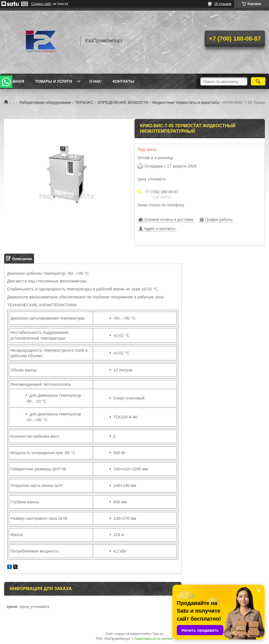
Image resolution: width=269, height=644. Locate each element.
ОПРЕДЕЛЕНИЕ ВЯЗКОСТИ (123, 102)
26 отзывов (223, 4)
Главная (15, 81)
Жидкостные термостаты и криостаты (186, 102)
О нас (95, 81)
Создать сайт (41, 4)
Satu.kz (158, 634)
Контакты (123, 81)
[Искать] (258, 81)
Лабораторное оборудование (45, 102)
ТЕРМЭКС (84, 102)
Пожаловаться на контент (153, 639)
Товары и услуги (54, 81)
